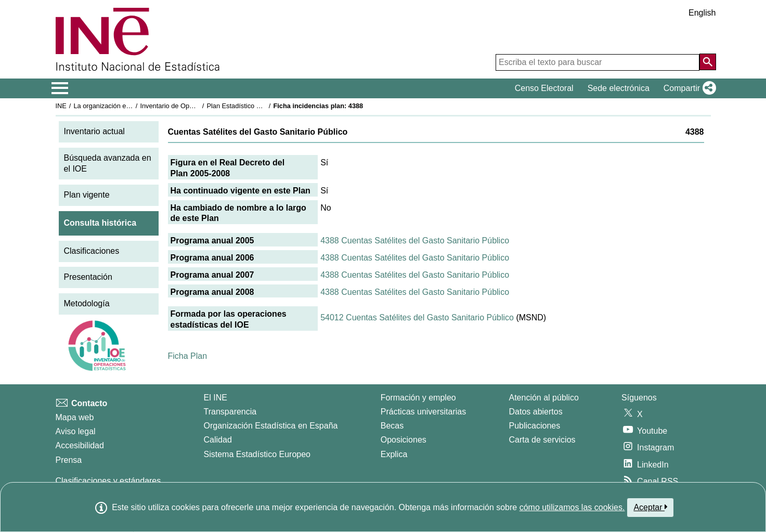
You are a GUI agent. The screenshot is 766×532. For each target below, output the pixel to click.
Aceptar (650, 507)
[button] (688, 88)
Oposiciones (404, 440)
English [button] (702, 13)
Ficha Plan (188, 356)
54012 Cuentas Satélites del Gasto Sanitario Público (417, 317)
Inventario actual (94, 131)
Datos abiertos (536, 412)
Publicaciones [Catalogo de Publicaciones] (535, 426)
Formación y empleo (418, 398)
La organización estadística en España (131, 106)
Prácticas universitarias (424, 412)
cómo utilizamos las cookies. (572, 507)
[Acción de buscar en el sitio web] (708, 62)
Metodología (87, 303)
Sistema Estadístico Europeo (257, 454)
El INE (216, 398)
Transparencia (230, 412)
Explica (394, 454)
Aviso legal (76, 431)
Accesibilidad (80, 445)
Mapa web (75, 417)
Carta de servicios (542, 440)
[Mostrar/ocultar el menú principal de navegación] (60, 88)
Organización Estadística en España (271, 426)
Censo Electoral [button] (544, 88)
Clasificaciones (92, 251)
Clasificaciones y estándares (108, 481)
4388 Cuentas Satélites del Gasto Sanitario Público (415, 241)
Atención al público (544, 398)
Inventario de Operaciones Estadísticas (198, 106)
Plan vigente (87, 195)
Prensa (69, 460)
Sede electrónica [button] (619, 88)
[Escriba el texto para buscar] (598, 62)
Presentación (88, 277)
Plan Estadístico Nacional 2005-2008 (261, 106)
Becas (392, 426)
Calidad (218, 440)
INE (61, 106)
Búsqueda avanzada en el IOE (108, 163)
